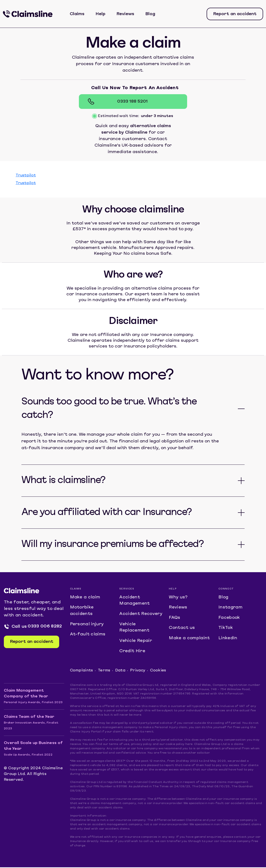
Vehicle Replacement (134, 628)
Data (120, 671)
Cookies (158, 671)
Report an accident (235, 14)
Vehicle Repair (136, 642)
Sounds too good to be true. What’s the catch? (109, 409)
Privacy (138, 671)
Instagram (231, 608)
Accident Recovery (141, 614)
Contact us (182, 629)
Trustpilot (26, 175)
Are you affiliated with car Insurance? (106, 513)
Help (101, 14)
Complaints (82, 671)
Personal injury (87, 625)
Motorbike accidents (82, 611)
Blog (150, 14)
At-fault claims (88, 635)
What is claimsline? (63, 481)
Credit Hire (132, 652)
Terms (104, 671)
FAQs (174, 618)
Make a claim (85, 598)
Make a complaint (189, 639)
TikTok (226, 629)
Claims (77, 14)
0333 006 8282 (45, 627)
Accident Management (135, 601)
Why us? (178, 598)
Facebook (229, 618)
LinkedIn (228, 639)
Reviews (126, 14)
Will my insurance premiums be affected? (112, 545)
